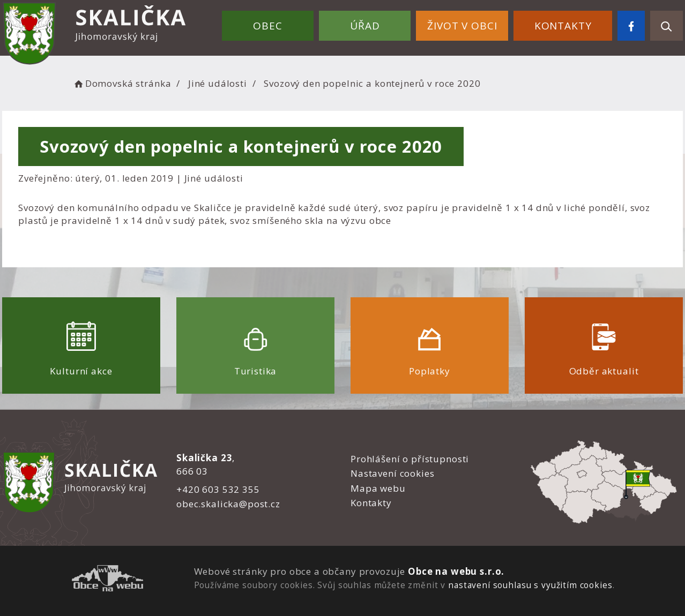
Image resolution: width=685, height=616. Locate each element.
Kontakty (563, 26)
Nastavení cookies (392, 473)
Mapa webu (378, 488)
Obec (267, 26)
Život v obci (462, 26)
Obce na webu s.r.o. (456, 571)
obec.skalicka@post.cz (228, 504)
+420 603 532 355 (218, 489)
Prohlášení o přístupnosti (410, 459)
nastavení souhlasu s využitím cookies (530, 585)
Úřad (365, 26)
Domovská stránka (122, 83)
